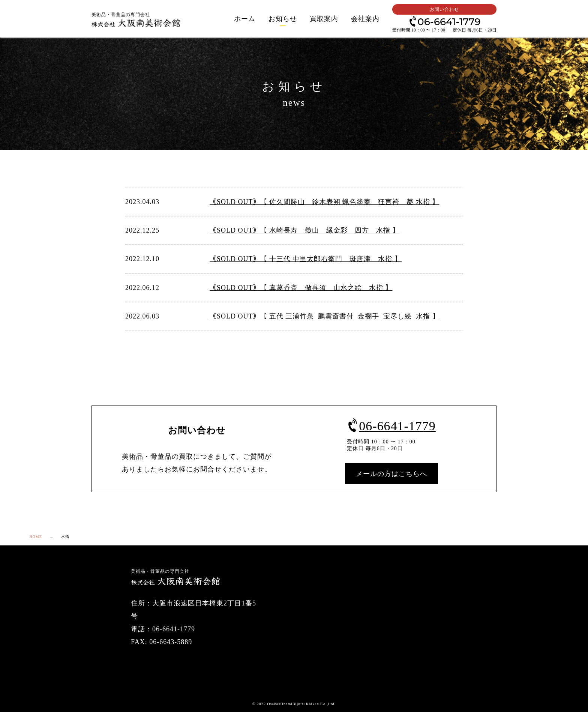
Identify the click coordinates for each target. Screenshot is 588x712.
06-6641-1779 (444, 21)
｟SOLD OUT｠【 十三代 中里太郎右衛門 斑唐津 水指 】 (306, 259)
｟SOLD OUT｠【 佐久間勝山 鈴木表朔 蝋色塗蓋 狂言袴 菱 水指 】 (325, 202)
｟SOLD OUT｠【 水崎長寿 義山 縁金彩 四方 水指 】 (305, 230)
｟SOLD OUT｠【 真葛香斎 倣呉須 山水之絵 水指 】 (301, 288)
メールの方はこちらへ (391, 474)
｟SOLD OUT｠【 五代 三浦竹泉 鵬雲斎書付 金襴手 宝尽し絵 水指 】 (325, 316)
